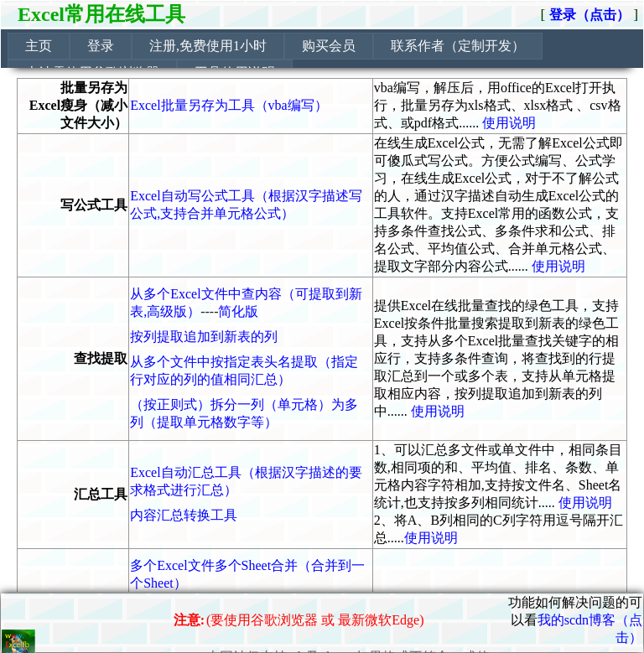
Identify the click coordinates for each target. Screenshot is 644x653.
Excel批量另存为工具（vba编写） (229, 105)
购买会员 (329, 46)
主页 (39, 46)
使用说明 (509, 123)
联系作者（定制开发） (458, 46)
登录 (101, 46)
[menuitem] (39, 46)
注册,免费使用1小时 (208, 46)
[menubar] (325, 59)
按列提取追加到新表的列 (204, 337)
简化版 (238, 311)
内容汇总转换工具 (184, 515)
